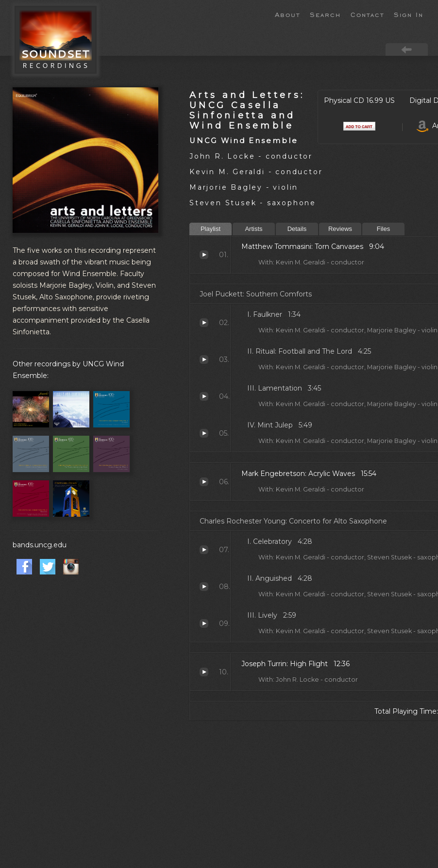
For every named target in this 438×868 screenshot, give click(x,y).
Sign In (409, 14)
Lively (204, 623)
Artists (253, 229)
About (287, 14)
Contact (367, 14)
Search (325, 14)
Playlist (211, 229)
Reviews (340, 229)
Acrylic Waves (204, 482)
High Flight (204, 672)
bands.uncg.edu (40, 545)
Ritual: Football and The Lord (204, 360)
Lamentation (204, 396)
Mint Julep (204, 433)
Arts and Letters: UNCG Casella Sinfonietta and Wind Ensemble (247, 110)
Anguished (204, 587)
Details (297, 229)
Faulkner (204, 323)
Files (383, 229)
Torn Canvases (204, 255)
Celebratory (204, 550)
